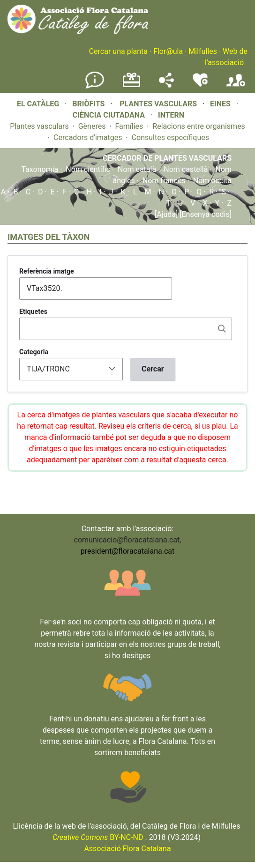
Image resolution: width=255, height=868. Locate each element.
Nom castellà (186, 169)
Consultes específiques (170, 137)
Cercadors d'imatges (88, 137)
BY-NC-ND (98, 837)
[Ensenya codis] (205, 214)
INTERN (171, 115)
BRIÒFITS (89, 104)
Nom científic (88, 169)
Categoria (34, 352)
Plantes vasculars (39, 126)
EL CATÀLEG (38, 104)
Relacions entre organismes (199, 126)
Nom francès (164, 181)
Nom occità (212, 181)
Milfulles (203, 51)
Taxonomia (40, 169)
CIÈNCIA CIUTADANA (109, 115)
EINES (220, 104)
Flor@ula (168, 51)
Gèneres (92, 126)
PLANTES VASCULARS (158, 104)
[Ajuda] (166, 214)
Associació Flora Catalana (127, 849)
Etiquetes (33, 312)
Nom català (137, 169)
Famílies (129, 126)
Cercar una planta (118, 51)
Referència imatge (47, 271)
